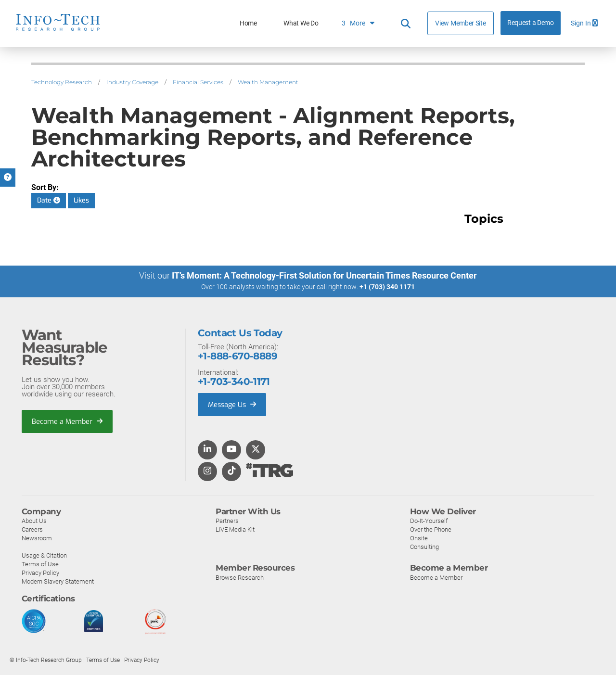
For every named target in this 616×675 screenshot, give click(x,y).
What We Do (301, 23)
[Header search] (406, 24)
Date (49, 200)
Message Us (233, 404)
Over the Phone (431, 529)
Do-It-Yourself (429, 520)
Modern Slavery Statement (58, 581)
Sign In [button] (584, 23)
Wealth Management (268, 82)
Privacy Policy (40, 572)
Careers (32, 529)
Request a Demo (531, 23)
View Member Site (460, 23)
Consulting (424, 546)
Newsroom (37, 538)
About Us (34, 520)
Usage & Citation (44, 555)
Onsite (419, 538)
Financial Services (198, 82)
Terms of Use (40, 564)
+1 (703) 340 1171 (387, 287)
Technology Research (62, 82)
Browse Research (240, 577)
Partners (227, 520)
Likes (81, 200)
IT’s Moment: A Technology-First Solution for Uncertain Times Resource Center (324, 275)
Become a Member (68, 421)
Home (248, 23)
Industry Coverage (132, 82)
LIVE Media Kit (235, 529)
